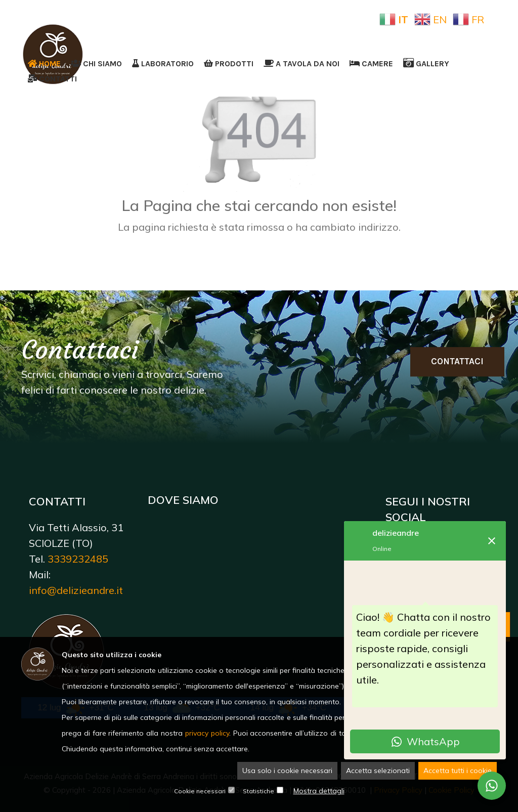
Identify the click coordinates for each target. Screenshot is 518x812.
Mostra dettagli (319, 791)
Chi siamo (96, 63)
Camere (371, 63)
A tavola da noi (301, 63)
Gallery (426, 63)
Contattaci (457, 361)
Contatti (52, 79)
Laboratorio (163, 63)
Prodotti (229, 63)
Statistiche (258, 792)
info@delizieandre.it (76, 590)
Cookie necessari (200, 792)
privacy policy (207, 734)
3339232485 (78, 559)
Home (44, 63)
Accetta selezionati (378, 771)
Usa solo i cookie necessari (287, 771)
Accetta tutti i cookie (458, 771)
